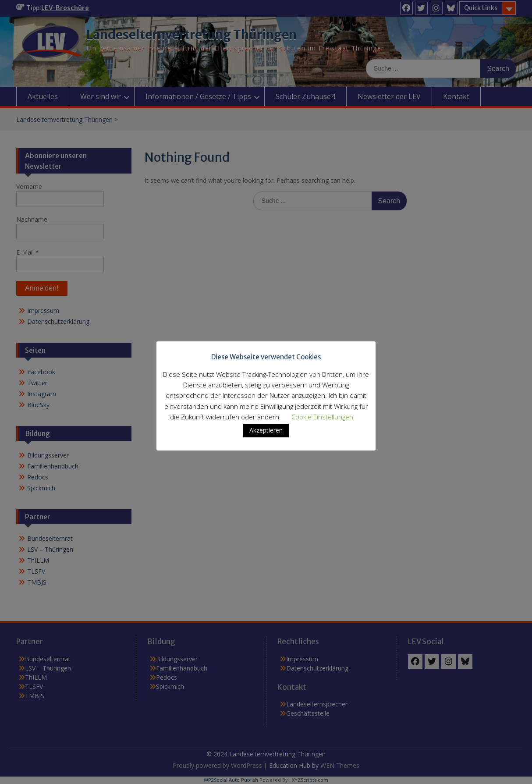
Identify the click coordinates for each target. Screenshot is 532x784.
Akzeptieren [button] (266, 430)
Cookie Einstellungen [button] (322, 417)
